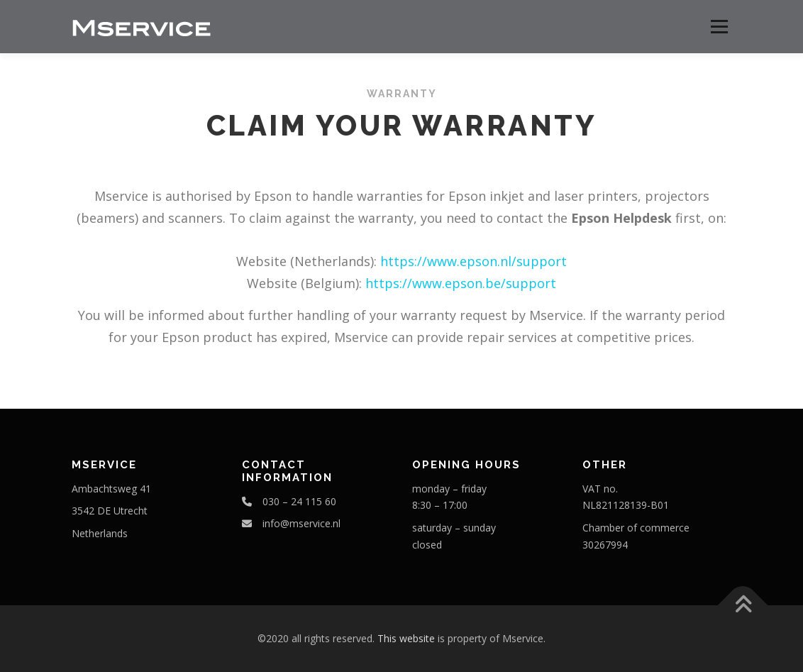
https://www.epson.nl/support (474, 261)
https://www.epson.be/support (461, 283)
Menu (719, 26)
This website (406, 638)
